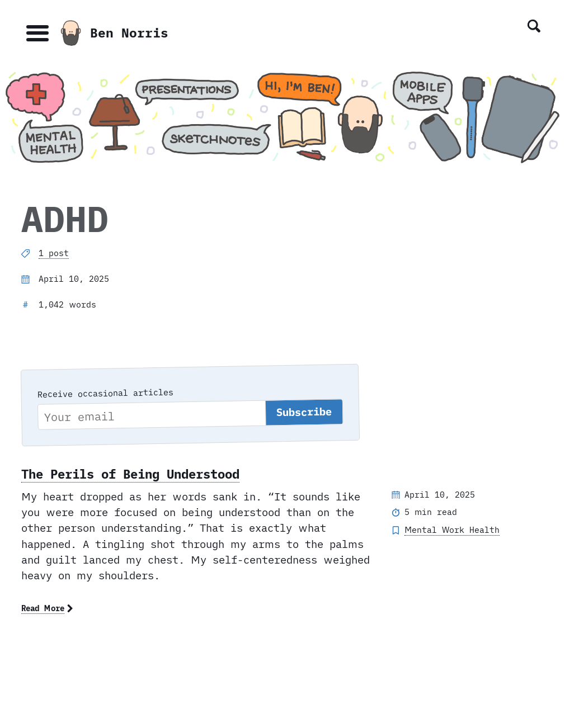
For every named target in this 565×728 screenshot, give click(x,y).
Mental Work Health (452, 530)
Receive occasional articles (105, 393)
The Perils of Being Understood (130, 474)
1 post (54, 253)
